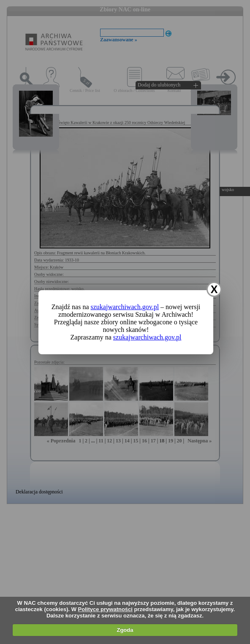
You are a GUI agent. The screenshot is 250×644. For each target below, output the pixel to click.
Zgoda (125, 630)
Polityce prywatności (105, 609)
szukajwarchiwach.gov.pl (125, 307)
